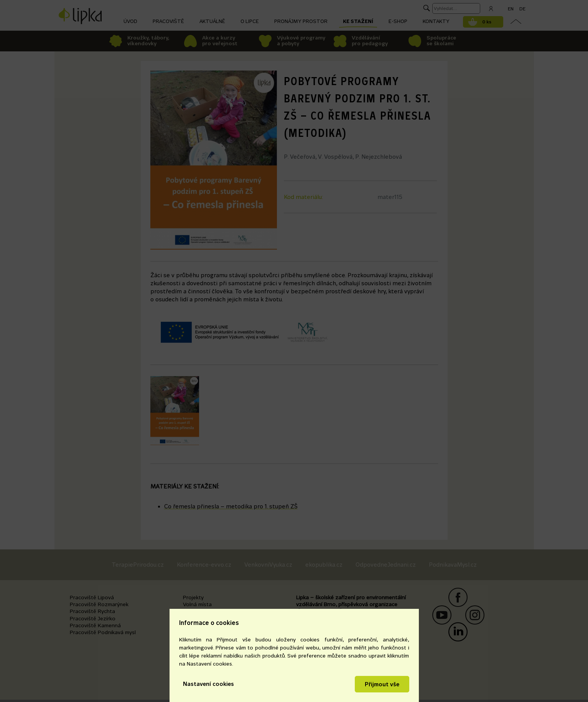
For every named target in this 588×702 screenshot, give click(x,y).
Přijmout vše (382, 684)
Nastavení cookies (208, 684)
